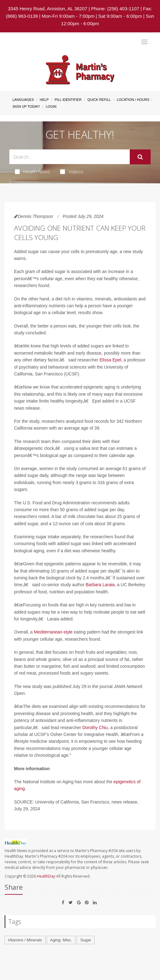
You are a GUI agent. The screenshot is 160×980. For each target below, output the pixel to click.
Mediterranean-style (53, 632)
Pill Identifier (68, 100)
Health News (33, 172)
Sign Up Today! (26, 106)
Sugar (86, 940)
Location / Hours (133, 100)
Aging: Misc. (61, 940)
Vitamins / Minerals (25, 940)
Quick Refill (99, 100)
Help (44, 100)
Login (51, 106)
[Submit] (140, 157)
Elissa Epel (110, 360)
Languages (23, 100)
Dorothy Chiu (95, 728)
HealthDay (46, 876)
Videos (72, 172)
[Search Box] (70, 157)
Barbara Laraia (100, 585)
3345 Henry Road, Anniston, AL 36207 (48, 9)
